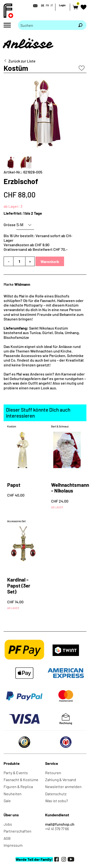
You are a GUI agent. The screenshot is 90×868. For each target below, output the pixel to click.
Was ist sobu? (57, 801)
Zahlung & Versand (61, 780)
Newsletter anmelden (63, 787)
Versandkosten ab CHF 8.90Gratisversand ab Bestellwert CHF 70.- (36, 247)
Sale (7, 801)
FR (47, 5)
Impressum (13, 845)
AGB (7, 838)
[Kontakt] (34, 6)
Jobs (8, 824)
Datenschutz (56, 794)
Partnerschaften (18, 831)
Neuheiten (13, 794)
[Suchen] (80, 25)
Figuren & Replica (18, 787)
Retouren (53, 773)
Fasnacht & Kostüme (21, 780)
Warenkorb (50, 261)
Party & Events (16, 773)
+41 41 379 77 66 (57, 829)
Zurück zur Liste (22, 61)
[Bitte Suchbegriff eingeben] (46, 25)
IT (52, 5)
